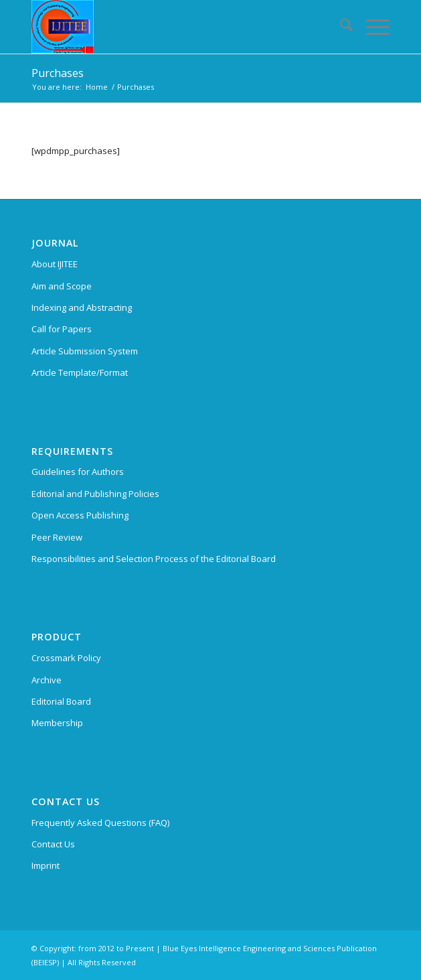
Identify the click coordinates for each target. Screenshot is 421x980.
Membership (57, 723)
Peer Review (57, 537)
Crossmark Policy (66, 658)
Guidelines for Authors (78, 472)
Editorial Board (61, 701)
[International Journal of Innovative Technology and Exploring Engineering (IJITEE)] (175, 27)
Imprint (46, 865)
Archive (47, 680)
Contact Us (53, 844)
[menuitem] (340, 27)
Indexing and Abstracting (82, 307)
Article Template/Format (80, 372)
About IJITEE (55, 264)
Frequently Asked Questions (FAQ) (100, 823)
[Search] (340, 27)
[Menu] (371, 27)
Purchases (58, 73)
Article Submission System (85, 351)
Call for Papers (62, 329)
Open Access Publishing (80, 515)
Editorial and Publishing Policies (95, 494)
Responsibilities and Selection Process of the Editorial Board (154, 559)
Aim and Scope (62, 286)
